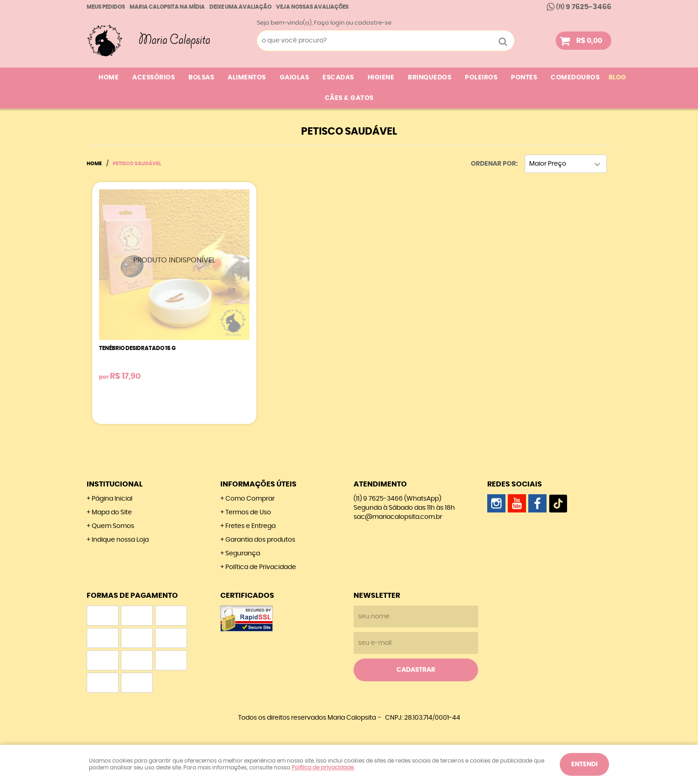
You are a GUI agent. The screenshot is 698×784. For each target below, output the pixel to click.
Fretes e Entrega (250, 526)
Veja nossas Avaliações (312, 7)
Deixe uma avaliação (240, 7)
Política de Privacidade (261, 567)
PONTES (524, 78)
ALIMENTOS (247, 78)
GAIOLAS (294, 78)
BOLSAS (201, 78)
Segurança (243, 554)
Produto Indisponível (174, 264)
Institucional (115, 484)
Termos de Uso (248, 512)
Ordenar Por (493, 164)
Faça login (329, 23)
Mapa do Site (112, 512)
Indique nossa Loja (120, 540)
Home (109, 78)
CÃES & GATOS (349, 98)
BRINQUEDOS (430, 78)
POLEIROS (481, 78)
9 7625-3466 (584, 7)
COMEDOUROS (575, 78)
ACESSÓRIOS (154, 78)
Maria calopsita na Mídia (167, 7)
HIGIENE (381, 78)
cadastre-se (373, 23)
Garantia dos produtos (260, 540)
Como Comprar (250, 499)
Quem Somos (113, 526)
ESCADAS (338, 78)
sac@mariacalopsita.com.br (398, 517)
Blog (617, 78)
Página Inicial (112, 499)
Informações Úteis (258, 484)
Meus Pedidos (106, 7)
